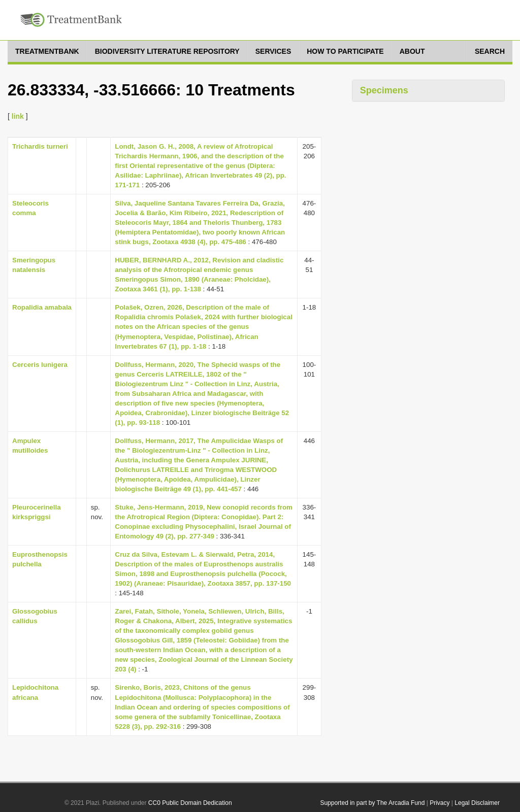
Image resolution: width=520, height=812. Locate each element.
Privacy (440, 803)
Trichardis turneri (40, 146)
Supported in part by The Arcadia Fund (372, 803)
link (18, 116)
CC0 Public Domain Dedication (190, 803)
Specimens (384, 90)
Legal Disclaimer (477, 803)
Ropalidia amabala (42, 307)
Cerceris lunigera (40, 365)
